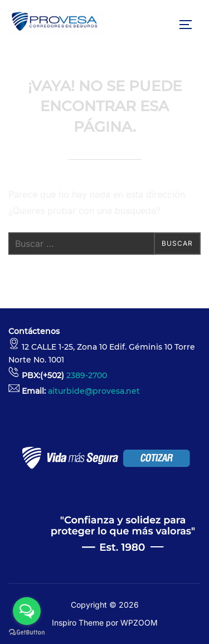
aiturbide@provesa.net (94, 391)
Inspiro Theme (78, 622)
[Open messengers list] (27, 611)
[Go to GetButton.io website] (27, 633)
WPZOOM (139, 622)
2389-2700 (87, 375)
